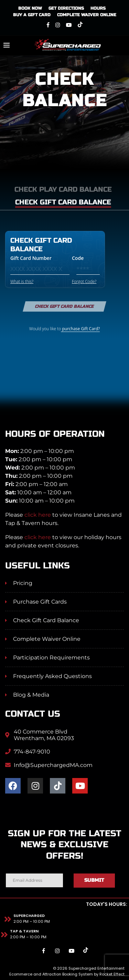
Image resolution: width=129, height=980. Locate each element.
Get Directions (66, 8)
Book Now (30, 8)
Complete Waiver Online (87, 15)
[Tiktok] (80, 25)
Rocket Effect (112, 974)
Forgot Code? (84, 281)
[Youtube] (69, 25)
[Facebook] (48, 25)
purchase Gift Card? (80, 329)
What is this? (22, 281)
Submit (94, 880)
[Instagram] (58, 25)
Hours (98, 8)
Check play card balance (63, 189)
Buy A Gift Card (32, 15)
